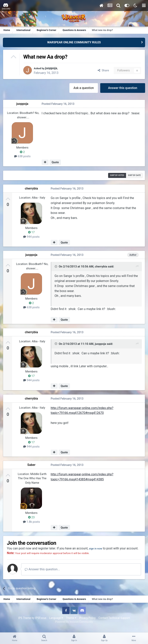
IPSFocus (41, 623)
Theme (71, 623)
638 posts (22, 156)
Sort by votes (117, 175)
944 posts (31, 237)
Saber (31, 465)
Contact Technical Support (114, 623)
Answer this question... (42, 574)
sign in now (97, 548)
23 (31, 517)
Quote (55, 162)
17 (31, 232)
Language (56, 623)
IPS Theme (25, 623)
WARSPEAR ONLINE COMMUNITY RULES (74, 42)
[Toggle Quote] (56, 266)
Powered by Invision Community (74, 627)
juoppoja (53, 68)
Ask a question (84, 88)
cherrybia (31, 188)
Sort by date (134, 175)
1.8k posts (31, 522)
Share (103, 71)
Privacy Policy (87, 623)
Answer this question (123, 88)
